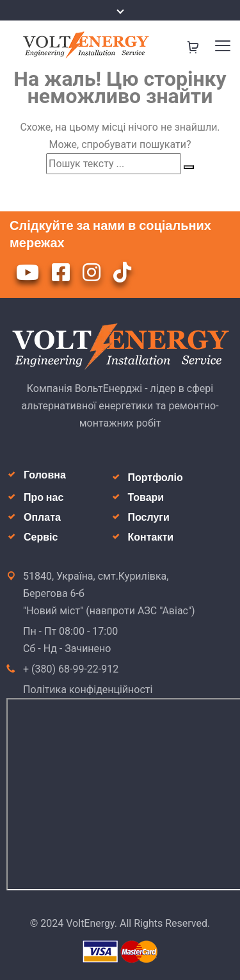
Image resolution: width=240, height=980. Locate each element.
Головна (45, 475)
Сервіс (41, 537)
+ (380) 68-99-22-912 (71, 669)
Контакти (151, 537)
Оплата (42, 517)
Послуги (149, 517)
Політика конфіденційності (88, 690)
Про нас (44, 497)
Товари (146, 497)
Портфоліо (156, 478)
